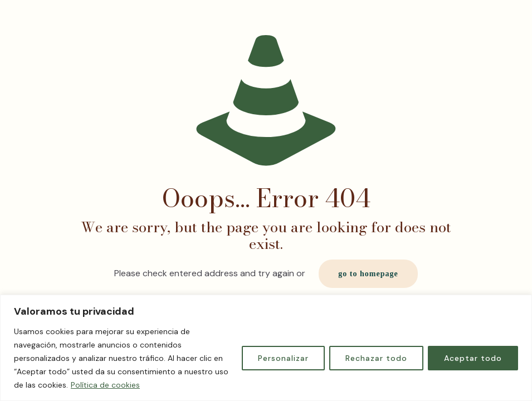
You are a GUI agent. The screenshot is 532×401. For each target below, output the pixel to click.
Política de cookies (105, 385)
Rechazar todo (376, 358)
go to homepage (368, 274)
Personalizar (283, 358)
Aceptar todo (473, 358)
